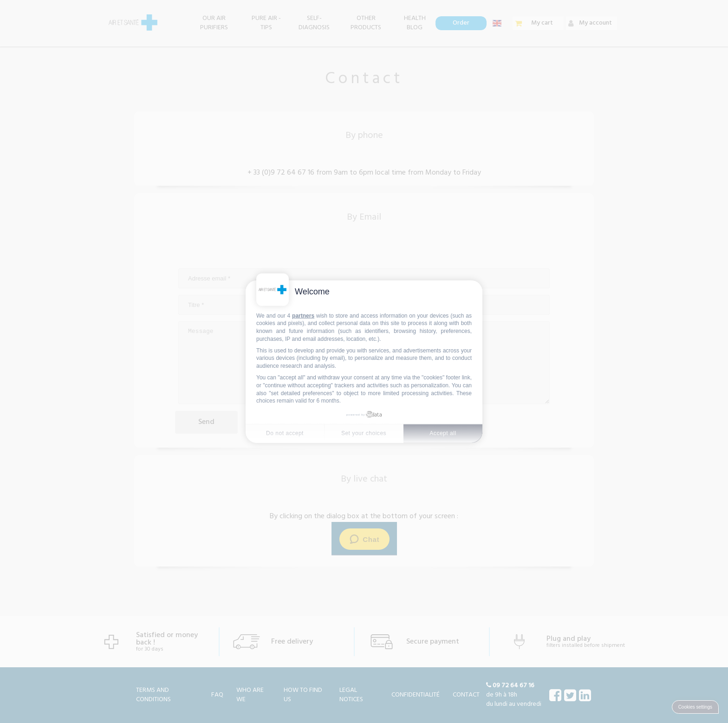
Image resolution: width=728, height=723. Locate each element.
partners (303, 315)
